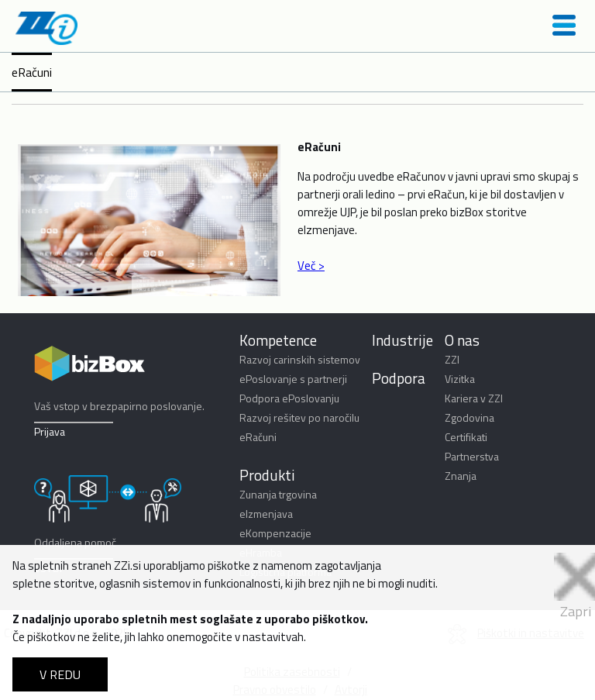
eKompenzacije (275, 533)
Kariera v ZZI (474, 398)
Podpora (399, 378)
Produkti (267, 475)
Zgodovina (469, 417)
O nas (462, 340)
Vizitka (460, 379)
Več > (311, 266)
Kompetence (278, 340)
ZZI (452, 359)
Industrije (402, 340)
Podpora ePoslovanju (289, 398)
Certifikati (466, 437)
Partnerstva (472, 456)
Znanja (461, 476)
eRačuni (32, 72)
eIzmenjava (266, 514)
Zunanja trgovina (278, 494)
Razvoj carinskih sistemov (300, 359)
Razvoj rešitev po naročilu (299, 417)
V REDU (60, 674)
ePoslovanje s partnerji (293, 379)
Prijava (50, 431)
